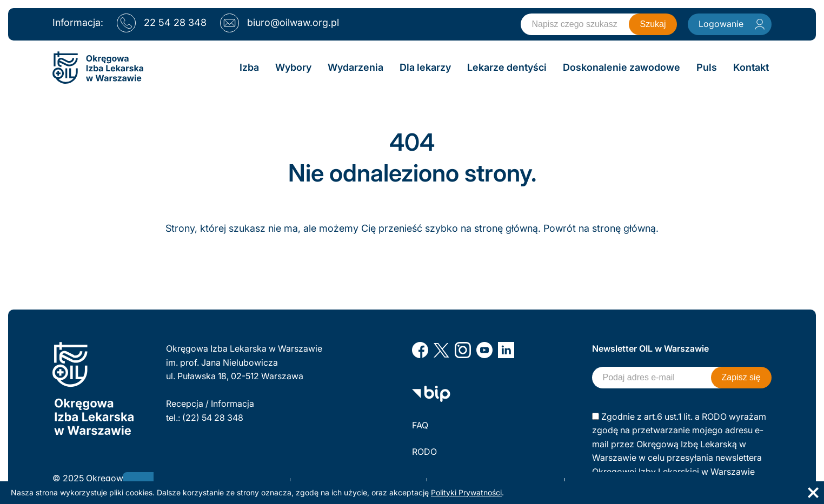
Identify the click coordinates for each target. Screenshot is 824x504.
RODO (424, 452)
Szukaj (653, 24)
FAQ (420, 425)
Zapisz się (741, 377)
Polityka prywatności (454, 478)
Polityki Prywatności (466, 492)
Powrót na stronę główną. (601, 228)
